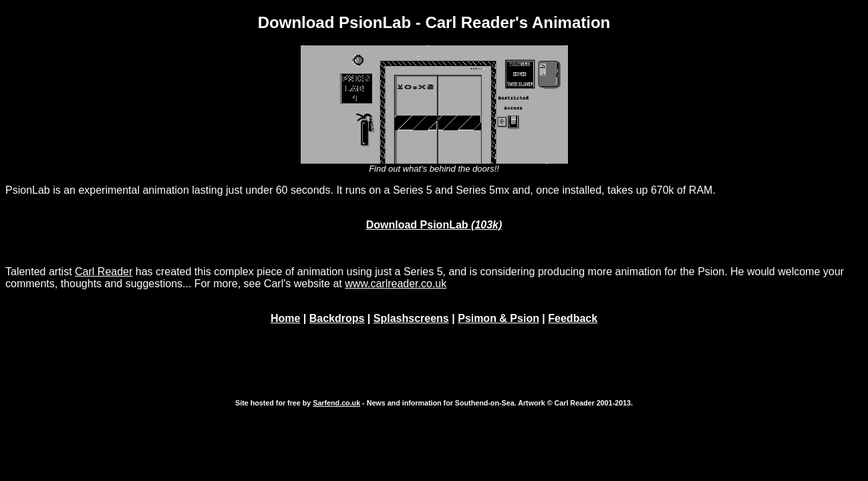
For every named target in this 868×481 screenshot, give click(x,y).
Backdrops (337, 318)
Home (285, 318)
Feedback (573, 318)
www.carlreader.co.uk (396, 284)
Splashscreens (411, 318)
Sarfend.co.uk (336, 403)
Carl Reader (104, 272)
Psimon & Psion (498, 318)
